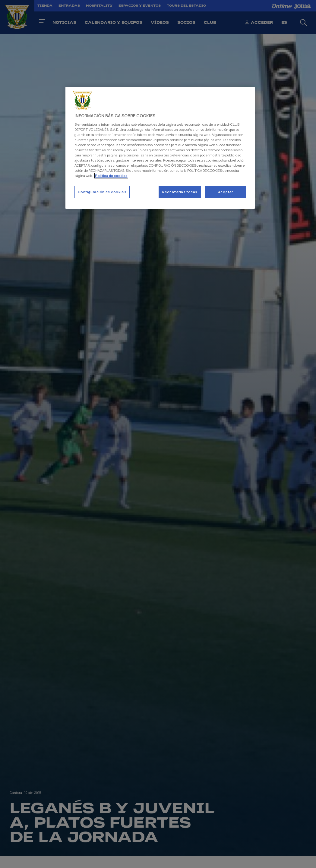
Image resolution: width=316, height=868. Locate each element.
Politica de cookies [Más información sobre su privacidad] (111, 176)
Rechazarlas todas (180, 192)
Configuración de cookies (102, 192)
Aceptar (226, 192)
